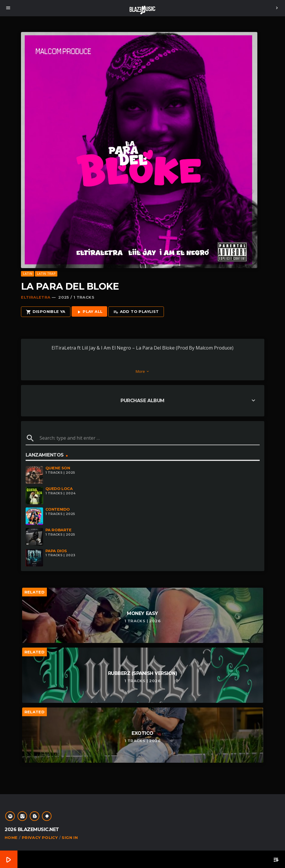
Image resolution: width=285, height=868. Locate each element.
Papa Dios (56, 551)
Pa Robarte (59, 530)
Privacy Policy (40, 837)
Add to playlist (136, 312)
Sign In (70, 837)
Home (11, 837)
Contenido (58, 509)
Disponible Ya (46, 312)
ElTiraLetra (36, 297)
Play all (90, 312)
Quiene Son (58, 468)
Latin (28, 273)
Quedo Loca (59, 489)
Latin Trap (46, 273)
